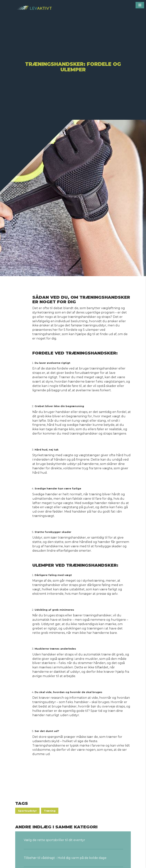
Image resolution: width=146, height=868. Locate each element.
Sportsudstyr (27, 811)
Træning (50, 811)
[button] (140, 5)
